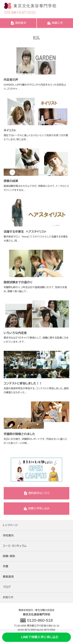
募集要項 (8, 577)
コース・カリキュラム (15, 546)
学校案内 (8, 536)
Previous (6, 470)
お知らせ (8, 597)
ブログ (7, 587)
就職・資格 (9, 556)
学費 (5, 566)
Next (67, 470)
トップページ (10, 525)
